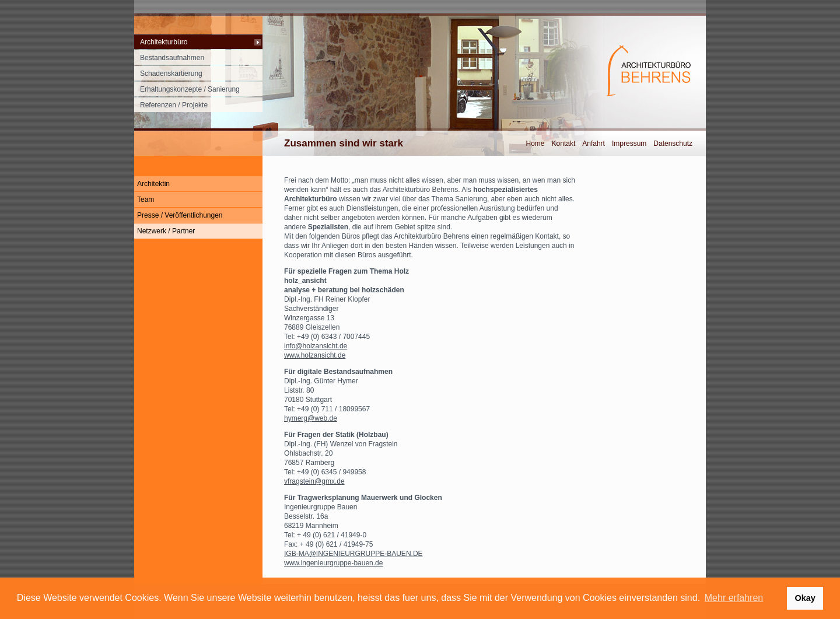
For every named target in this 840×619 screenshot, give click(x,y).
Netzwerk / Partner (166, 231)
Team (146, 200)
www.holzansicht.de (315, 355)
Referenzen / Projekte (174, 105)
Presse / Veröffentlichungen (180, 215)
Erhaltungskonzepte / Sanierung (190, 89)
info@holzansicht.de (316, 346)
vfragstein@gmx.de (314, 481)
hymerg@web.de (311, 418)
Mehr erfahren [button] (734, 598)
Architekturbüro (164, 42)
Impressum (629, 144)
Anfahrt (594, 144)
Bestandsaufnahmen (172, 58)
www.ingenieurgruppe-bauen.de (333, 563)
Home (535, 144)
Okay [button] (805, 598)
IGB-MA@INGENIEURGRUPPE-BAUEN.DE (353, 554)
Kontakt (564, 144)
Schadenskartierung (171, 74)
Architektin (153, 184)
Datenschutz (673, 144)
